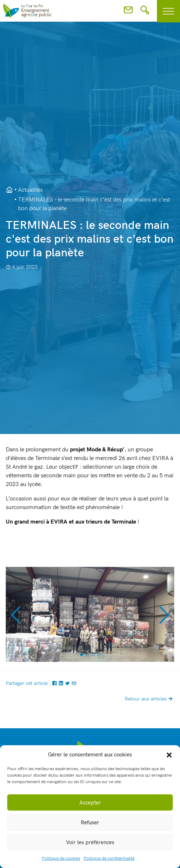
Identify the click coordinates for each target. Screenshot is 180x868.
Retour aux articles (150, 699)
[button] (169, 755)
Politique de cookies (61, 858)
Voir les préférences (90, 842)
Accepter (90, 803)
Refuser (90, 823)
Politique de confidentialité (109, 858)
